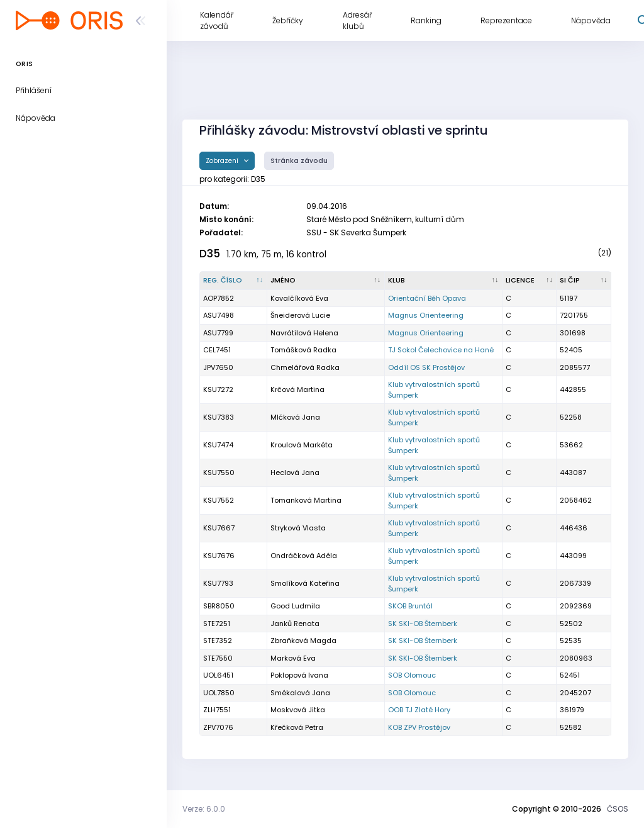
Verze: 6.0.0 (204, 809)
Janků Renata (295, 624)
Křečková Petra (297, 727)
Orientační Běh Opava (427, 298)
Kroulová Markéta (302, 445)
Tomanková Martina (306, 500)
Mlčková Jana (295, 417)
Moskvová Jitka (298, 710)
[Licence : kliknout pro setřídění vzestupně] (530, 281)
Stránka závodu (299, 161)
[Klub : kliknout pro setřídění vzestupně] (444, 281)
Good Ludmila (295, 606)
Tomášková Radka (303, 350)
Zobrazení (223, 161)
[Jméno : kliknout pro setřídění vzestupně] (326, 281)
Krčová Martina (297, 389)
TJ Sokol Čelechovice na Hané (441, 350)
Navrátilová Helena (304, 333)
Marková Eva (293, 658)
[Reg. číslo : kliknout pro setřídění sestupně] (234, 281)
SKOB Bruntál (410, 606)
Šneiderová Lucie (300, 315)
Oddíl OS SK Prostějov (426, 367)
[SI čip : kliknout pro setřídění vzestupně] (584, 281)
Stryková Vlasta (298, 528)
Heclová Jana (295, 473)
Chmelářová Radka (305, 367)
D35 (210, 254)
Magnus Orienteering (426, 315)
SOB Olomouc (412, 675)
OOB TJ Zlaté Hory (419, 710)
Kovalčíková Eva (299, 298)
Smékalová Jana (300, 693)
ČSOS (618, 809)
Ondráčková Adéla (304, 556)
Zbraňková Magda (303, 641)
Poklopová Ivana (299, 675)
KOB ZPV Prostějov (419, 727)
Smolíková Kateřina (305, 583)
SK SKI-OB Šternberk (423, 624)
